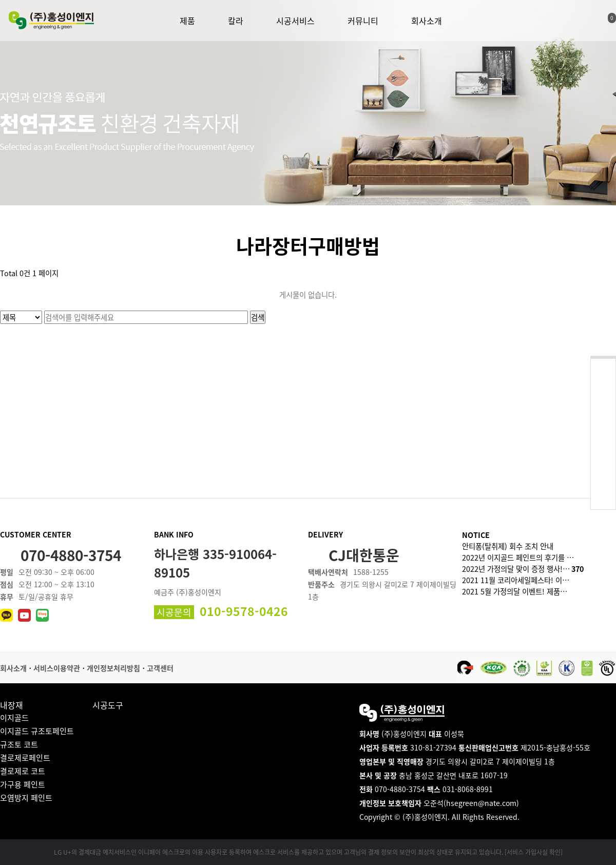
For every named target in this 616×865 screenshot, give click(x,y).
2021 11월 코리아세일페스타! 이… (516, 580)
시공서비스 (295, 21)
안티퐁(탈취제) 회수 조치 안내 (508, 546)
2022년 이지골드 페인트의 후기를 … (518, 558)
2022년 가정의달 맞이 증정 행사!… (523, 569)
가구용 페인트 (23, 784)
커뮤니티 (363, 21)
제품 (187, 21)
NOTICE (476, 535)
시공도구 (108, 705)
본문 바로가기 (0, 0)
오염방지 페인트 (26, 798)
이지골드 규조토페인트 (37, 731)
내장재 (12, 705)
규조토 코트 (19, 744)
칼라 (236, 21)
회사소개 (427, 21)
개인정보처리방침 (113, 668)
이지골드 (14, 718)
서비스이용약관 (57, 668)
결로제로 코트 (23, 771)
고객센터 (160, 668)
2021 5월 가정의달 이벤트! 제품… (515, 591)
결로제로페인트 (25, 758)
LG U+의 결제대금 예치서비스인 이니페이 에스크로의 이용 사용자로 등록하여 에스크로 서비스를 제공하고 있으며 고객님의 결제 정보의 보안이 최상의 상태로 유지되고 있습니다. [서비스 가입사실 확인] (308, 852)
